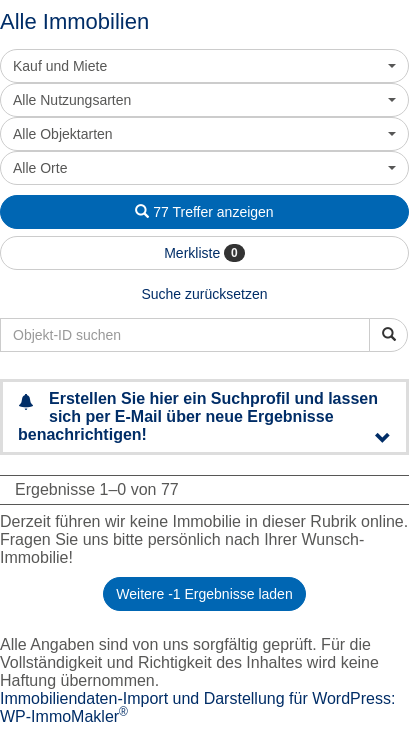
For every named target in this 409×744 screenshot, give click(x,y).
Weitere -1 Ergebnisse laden (204, 594)
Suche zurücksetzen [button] (204, 294)
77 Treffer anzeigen (204, 212)
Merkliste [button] (204, 253)
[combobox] (204, 66)
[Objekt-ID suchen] (388, 335)
